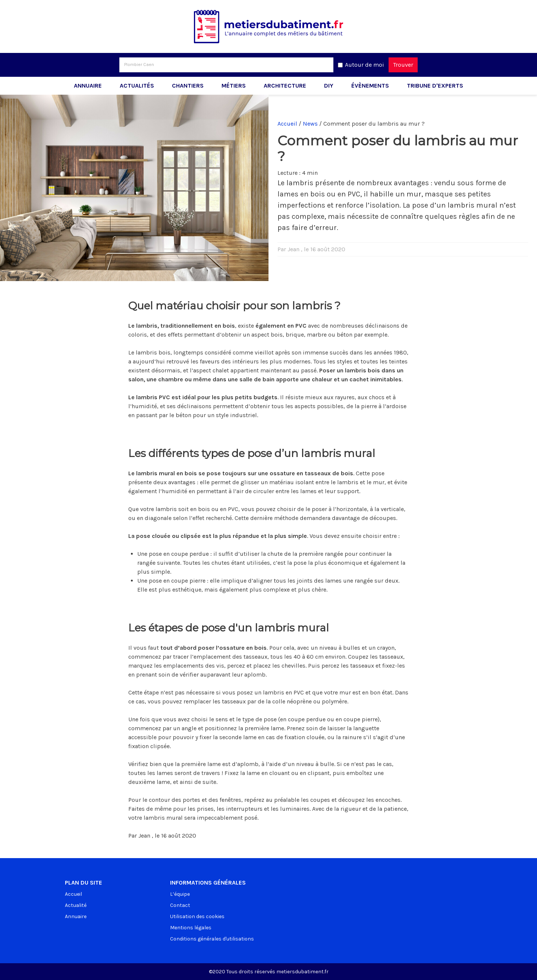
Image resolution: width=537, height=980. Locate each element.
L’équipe (180, 894)
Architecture (285, 86)
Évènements (370, 86)
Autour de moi (365, 65)
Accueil (287, 124)
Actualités (137, 86)
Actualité (76, 905)
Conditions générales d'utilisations (212, 939)
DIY (329, 86)
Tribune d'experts (435, 86)
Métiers (234, 86)
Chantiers (188, 86)
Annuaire (88, 86)
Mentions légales (191, 928)
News (310, 124)
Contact (180, 905)
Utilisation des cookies (197, 916)
